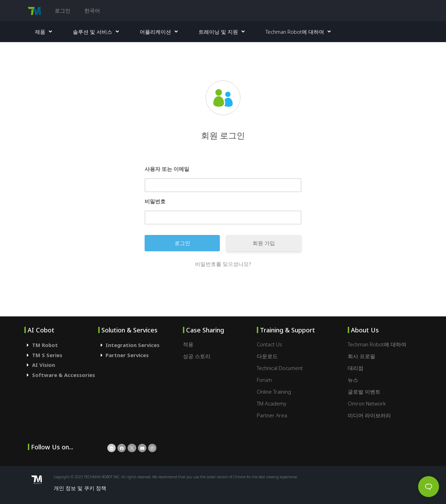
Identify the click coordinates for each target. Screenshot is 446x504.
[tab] (61, 345)
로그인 (63, 10)
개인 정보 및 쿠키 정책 (80, 488)
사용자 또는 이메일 (167, 169)
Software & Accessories (64, 375)
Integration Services (133, 345)
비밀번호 (155, 201)
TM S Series (47, 355)
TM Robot (45, 345)
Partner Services (127, 355)
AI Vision (44, 365)
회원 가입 (264, 243)
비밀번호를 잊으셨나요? (223, 264)
